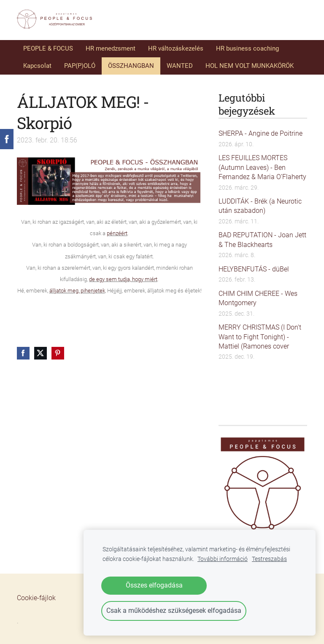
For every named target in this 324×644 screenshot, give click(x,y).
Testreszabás (269, 559)
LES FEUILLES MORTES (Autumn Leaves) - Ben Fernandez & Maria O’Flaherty (262, 167)
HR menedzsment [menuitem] (111, 48)
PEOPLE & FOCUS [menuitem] (48, 48)
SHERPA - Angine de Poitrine (261, 133)
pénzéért (117, 233)
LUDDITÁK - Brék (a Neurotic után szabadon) (260, 206)
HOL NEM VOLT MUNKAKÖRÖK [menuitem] (250, 66)
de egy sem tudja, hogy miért (123, 279)
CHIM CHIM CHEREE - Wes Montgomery (258, 298)
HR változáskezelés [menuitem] (176, 48)
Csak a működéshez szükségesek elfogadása (174, 610)
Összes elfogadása (154, 585)
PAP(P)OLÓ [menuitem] (80, 66)
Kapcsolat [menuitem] (37, 66)
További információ (223, 559)
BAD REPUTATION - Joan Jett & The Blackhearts (262, 240)
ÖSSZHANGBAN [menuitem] (131, 66)
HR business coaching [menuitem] (247, 48)
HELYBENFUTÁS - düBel (254, 269)
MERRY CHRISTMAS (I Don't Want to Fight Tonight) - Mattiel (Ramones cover (260, 337)
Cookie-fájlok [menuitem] (36, 598)
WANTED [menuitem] (180, 66)
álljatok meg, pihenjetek (77, 291)
